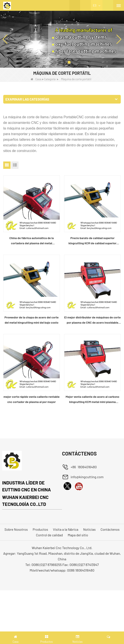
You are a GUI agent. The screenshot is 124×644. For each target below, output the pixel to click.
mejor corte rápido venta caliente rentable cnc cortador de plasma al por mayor (32, 399)
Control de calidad (49, 535)
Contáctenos (110, 529)
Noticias (90, 529)
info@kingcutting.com (87, 477)
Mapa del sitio (78, 535)
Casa (36, 79)
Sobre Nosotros (16, 529)
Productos (40, 529)
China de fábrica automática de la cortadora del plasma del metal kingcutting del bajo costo (31, 241)
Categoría (50, 79)
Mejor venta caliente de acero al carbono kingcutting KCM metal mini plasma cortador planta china (92, 400)
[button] (55, 62)
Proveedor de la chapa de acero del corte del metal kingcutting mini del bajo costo (32, 320)
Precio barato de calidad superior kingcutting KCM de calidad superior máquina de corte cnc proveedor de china (92, 241)
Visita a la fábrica (66, 529)
